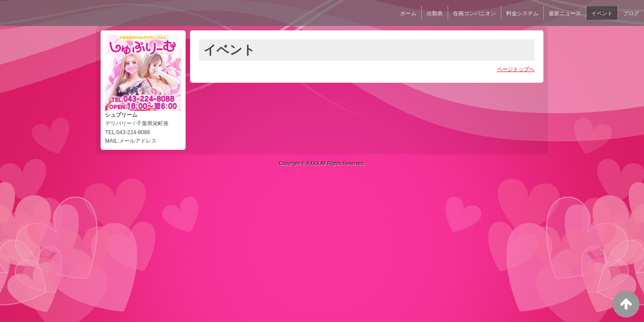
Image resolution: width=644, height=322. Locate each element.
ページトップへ (516, 69)
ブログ (631, 13)
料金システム (522, 13)
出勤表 (435, 13)
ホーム (408, 13)
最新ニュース (565, 13)
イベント (602, 13)
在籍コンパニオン (475, 13)
